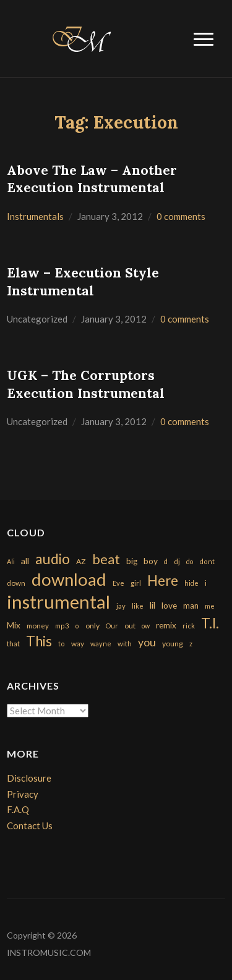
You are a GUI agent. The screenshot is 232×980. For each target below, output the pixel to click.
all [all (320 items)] (25, 561)
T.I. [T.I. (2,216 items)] (210, 623)
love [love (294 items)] (169, 605)
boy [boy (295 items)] (151, 561)
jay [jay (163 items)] (121, 606)
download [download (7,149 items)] (69, 579)
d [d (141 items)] (166, 561)
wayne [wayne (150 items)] (101, 644)
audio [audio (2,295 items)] (53, 559)
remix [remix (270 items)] (166, 625)
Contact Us (30, 826)
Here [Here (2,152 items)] (163, 581)
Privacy (23, 794)
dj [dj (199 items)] (177, 561)
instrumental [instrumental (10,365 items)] (58, 602)
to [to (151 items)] (62, 644)
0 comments (181, 216)
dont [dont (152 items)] (207, 561)
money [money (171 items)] (38, 626)
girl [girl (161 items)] (136, 583)
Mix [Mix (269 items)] (14, 625)
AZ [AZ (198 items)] (81, 561)
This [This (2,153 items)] (39, 641)
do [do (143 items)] (190, 561)
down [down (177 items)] (16, 583)
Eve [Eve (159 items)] (118, 583)
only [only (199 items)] (92, 626)
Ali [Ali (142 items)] (11, 561)
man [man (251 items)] (191, 606)
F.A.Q (18, 809)
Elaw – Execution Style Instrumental (83, 282)
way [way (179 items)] (78, 644)
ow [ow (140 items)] (146, 626)
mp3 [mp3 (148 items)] (62, 626)
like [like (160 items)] (138, 606)
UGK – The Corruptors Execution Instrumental (86, 384)
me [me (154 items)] (210, 606)
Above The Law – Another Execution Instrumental (92, 179)
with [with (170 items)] (125, 644)
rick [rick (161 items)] (189, 626)
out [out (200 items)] (130, 626)
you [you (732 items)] (147, 642)
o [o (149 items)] (77, 626)
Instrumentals (35, 216)
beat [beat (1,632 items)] (106, 559)
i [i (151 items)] (206, 583)
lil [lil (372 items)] (153, 605)
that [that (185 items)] (13, 644)
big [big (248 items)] (132, 561)
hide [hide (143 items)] (191, 583)
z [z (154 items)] (191, 644)
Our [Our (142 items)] (112, 626)
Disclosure (29, 778)
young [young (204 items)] (173, 644)
